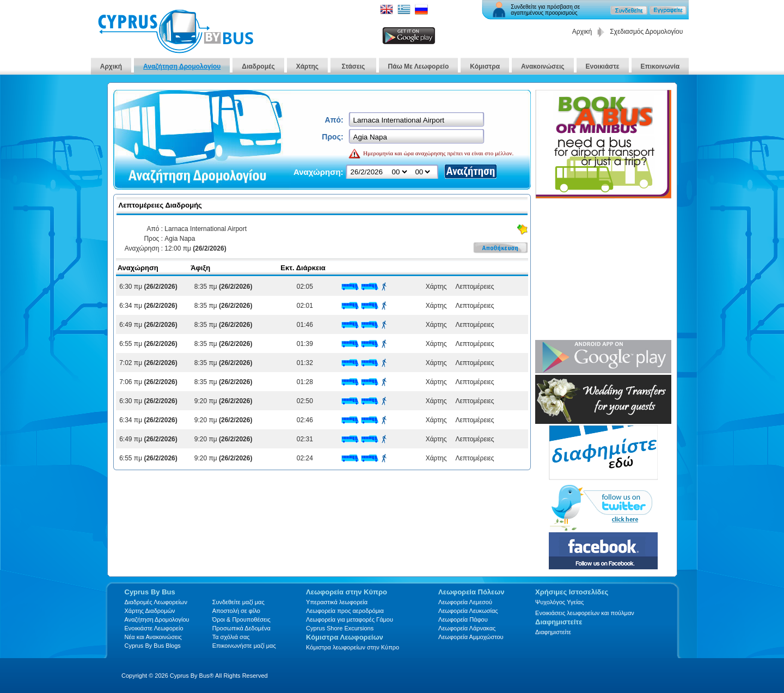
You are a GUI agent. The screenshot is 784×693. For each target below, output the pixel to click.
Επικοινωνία (660, 66)
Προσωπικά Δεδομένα (241, 628)
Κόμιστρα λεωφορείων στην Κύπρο (353, 647)
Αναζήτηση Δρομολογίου (182, 66)
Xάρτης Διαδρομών (150, 611)
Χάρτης (307, 66)
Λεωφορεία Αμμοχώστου (471, 637)
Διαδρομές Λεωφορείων (156, 602)
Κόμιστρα (485, 66)
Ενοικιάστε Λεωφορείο (154, 628)
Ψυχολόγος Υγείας (559, 602)
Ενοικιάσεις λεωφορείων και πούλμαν (585, 613)
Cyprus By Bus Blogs (153, 646)
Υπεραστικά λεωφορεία (337, 602)
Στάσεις (353, 66)
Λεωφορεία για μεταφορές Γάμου (350, 619)
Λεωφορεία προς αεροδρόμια (345, 611)
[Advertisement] (603, 270)
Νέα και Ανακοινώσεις (153, 637)
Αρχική (582, 32)
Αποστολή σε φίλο (236, 611)
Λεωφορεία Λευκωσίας (468, 611)
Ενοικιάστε (603, 66)
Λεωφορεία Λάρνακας (467, 628)
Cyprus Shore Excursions (340, 628)
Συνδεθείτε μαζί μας (238, 602)
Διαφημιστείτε (553, 632)
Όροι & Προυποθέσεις (241, 619)
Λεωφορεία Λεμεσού (465, 602)
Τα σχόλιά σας (231, 637)
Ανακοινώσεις (543, 66)
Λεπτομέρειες (473, 287)
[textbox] (417, 120)
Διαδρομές (258, 66)
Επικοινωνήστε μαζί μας (244, 646)
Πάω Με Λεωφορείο (419, 66)
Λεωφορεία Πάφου (463, 619)
